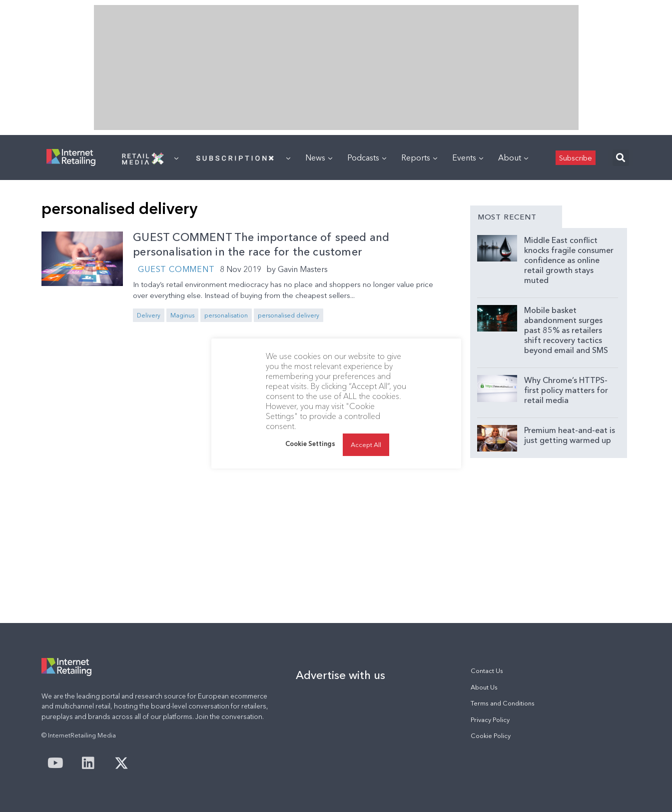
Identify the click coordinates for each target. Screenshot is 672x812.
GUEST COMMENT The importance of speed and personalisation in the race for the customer (261, 244)
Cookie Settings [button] (310, 443)
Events (468, 157)
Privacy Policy (490, 720)
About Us (484, 687)
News (319, 157)
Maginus (182, 315)
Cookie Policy (491, 736)
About (513, 157)
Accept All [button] (366, 444)
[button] (621, 158)
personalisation (226, 315)
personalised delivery (289, 315)
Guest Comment (176, 269)
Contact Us (487, 671)
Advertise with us (340, 675)
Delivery (149, 315)
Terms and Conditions (503, 703)
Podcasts (367, 157)
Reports (419, 157)
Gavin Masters (303, 269)
